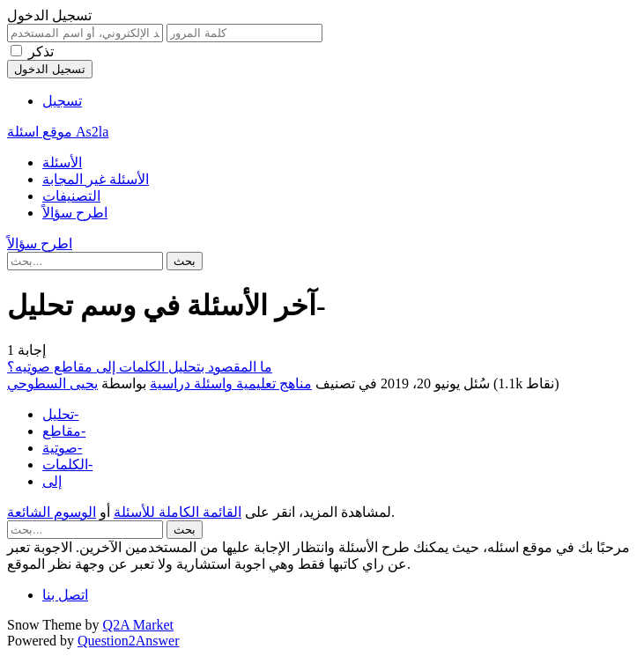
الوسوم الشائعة (52, 512)
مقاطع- (64, 431)
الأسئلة (62, 162)
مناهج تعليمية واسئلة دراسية (231, 383)
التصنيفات (71, 196)
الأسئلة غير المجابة (96, 179)
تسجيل (62, 101)
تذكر (41, 52)
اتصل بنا (65, 595)
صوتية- (62, 448)
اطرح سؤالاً (75, 213)
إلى (52, 481)
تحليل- (60, 414)
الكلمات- (67, 464)
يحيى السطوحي (52, 383)
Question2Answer (129, 641)
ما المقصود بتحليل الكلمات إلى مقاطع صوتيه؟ (140, 367)
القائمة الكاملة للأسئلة (178, 512)
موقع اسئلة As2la (58, 132)
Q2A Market (138, 625)
